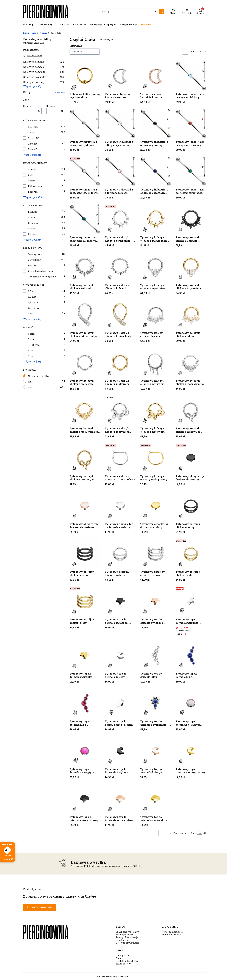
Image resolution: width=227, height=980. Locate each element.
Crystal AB (34, 223)
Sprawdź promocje (40, 907)
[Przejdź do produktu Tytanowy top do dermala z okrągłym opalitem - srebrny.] (191, 703)
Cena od (27, 106)
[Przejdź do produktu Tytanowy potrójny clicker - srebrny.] (120, 554)
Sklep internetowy (112, 976)
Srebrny (32, 170)
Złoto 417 (33, 149)
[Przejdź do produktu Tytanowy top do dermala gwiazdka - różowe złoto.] (156, 601)
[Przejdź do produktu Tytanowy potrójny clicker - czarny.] (191, 506)
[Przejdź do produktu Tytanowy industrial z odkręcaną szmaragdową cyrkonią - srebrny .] (191, 171)
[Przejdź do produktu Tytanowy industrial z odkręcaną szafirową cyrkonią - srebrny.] (156, 171)
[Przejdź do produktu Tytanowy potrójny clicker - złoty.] (191, 554)
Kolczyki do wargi (44, 82)
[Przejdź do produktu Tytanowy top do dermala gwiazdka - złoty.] (85, 655)
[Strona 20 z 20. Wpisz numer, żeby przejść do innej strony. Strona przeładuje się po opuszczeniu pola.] (200, 51)
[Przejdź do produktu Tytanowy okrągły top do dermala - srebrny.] (120, 506)
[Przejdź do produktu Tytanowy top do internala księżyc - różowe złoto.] (156, 751)
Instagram (122, 956)
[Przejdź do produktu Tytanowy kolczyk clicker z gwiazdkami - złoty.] (156, 219)
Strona (194, 51)
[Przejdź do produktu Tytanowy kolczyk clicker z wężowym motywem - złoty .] (85, 458)
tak (30, 382)
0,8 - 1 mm (33, 302)
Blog (118, 958)
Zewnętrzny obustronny (41, 271)
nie (30, 387)
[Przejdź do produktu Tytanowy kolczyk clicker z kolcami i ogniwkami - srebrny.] (120, 267)
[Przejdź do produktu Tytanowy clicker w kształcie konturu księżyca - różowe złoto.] (156, 76)
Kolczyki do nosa (44, 67)
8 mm (31, 351)
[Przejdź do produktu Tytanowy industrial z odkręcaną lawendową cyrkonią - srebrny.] (85, 171)
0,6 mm (32, 291)
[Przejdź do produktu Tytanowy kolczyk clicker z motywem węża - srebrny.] (120, 410)
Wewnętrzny (35, 254)
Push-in (32, 266)
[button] (162, 12)
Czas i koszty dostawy (127, 932)
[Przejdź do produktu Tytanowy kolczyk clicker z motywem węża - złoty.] (156, 410)
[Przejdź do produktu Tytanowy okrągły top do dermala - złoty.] (156, 506)
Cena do (51, 106)
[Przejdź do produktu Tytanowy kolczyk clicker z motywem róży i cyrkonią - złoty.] (85, 410)
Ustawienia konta (172, 935)
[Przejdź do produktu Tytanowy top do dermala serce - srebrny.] (120, 703)
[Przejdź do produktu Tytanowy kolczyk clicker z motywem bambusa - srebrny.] (85, 363)
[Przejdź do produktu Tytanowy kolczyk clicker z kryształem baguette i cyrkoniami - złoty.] (191, 267)
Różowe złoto (35, 186)
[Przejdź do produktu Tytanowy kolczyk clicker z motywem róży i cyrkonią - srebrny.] (191, 363)
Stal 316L (33, 127)
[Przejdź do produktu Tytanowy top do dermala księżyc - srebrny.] (120, 655)
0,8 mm (32, 297)
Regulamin (122, 940)
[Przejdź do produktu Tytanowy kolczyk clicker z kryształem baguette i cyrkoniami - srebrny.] (156, 267)
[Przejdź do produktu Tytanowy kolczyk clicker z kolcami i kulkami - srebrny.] (85, 267)
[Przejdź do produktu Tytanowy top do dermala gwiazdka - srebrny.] (191, 601)
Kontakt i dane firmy (127, 961)
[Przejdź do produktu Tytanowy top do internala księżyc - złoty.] (191, 751)
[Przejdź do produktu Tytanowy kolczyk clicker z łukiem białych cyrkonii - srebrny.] (85, 315)
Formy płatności (124, 935)
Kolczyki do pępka (44, 72)
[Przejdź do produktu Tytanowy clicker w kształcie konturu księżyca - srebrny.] (120, 76)
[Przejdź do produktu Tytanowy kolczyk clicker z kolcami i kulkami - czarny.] (191, 219)
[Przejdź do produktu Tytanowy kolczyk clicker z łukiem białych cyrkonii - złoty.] (120, 315)
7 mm (31, 339)
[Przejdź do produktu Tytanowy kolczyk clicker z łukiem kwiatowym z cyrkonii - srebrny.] (156, 315)
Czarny (32, 181)
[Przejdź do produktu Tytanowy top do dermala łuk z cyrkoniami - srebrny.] (156, 655)
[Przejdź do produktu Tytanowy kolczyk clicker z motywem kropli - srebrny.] (156, 363)
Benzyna (33, 192)
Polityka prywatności (127, 943)
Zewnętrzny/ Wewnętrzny (42, 277)
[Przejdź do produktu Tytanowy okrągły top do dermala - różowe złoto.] (85, 506)
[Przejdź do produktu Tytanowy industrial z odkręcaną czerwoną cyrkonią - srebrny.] (191, 124)
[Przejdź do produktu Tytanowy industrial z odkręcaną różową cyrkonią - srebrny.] (120, 171)
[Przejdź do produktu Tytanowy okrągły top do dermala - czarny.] (191, 458)
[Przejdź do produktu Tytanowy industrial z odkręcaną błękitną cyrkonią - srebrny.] (191, 76)
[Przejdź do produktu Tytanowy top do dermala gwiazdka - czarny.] (120, 601)
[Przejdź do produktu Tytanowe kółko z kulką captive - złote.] (85, 76)
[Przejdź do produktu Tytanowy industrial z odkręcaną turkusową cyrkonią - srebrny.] (85, 219)
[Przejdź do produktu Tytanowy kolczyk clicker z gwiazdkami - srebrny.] (120, 219)
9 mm (31, 356)
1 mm (31, 314)
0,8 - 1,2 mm (34, 308)
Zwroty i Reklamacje (127, 937)
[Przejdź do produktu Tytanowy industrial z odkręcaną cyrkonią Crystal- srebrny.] (120, 124)
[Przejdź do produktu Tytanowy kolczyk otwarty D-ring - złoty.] (156, 458)
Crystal (32, 217)
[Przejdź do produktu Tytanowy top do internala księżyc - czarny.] (120, 751)
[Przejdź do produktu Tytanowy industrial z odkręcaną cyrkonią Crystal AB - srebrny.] (85, 124)
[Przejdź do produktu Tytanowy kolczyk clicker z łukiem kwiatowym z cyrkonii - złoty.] (191, 315)
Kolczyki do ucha (44, 62)
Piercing (43, 33)
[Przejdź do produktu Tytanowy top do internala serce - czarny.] (85, 799)
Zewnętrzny (34, 260)
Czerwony (33, 234)
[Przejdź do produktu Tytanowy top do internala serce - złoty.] (156, 799)
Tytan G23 (33, 133)
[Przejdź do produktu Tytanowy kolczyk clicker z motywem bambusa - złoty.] (120, 363)
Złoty (31, 175)
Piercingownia (30, 33)
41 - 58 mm (34, 345)
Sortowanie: (76, 46)
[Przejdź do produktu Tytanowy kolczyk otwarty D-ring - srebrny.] (120, 458)
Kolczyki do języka (44, 77)
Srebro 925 (34, 138)
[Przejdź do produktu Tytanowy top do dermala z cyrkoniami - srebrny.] (156, 703)
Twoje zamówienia (172, 932)
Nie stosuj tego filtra (39, 376)
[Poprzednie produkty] (178, 833)
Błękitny (33, 212)
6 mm (31, 334)
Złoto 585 (33, 144)
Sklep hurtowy (124, 964)
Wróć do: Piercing (33, 56)
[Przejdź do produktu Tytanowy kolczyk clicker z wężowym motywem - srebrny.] (191, 410)
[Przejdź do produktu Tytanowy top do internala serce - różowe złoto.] (120, 799)
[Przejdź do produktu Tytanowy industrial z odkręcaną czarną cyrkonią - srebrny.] (156, 124)
